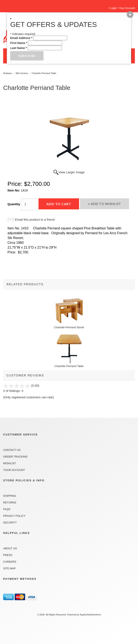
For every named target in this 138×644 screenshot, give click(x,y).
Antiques (8, 73)
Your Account (127, 8)
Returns (10, 502)
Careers (10, 562)
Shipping (10, 496)
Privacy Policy (14, 516)
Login (113, 8)
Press (8, 555)
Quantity (14, 204)
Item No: (14, 190)
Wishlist (9, 463)
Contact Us (12, 450)
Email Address (21, 38)
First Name (19, 43)
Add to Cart (59, 204)
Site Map (9, 568)
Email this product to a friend (35, 219)
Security (10, 523)
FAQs (7, 509)
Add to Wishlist (106, 204)
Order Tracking (15, 457)
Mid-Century (22, 73)
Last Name (19, 48)
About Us (10, 548)
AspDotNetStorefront (90, 615)
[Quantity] (29, 204)
